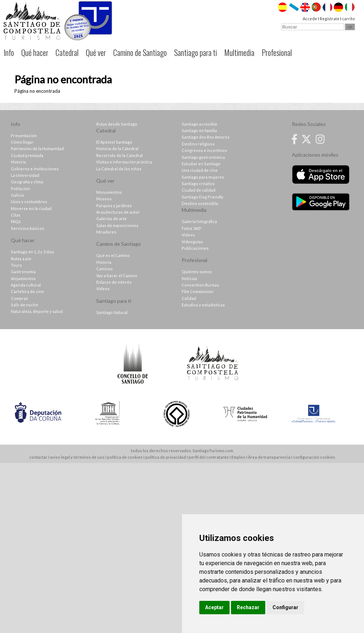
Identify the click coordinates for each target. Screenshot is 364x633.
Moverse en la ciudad (31, 208)
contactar (38, 457)
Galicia (17, 195)
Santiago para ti (196, 52)
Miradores (106, 232)
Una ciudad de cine (200, 170)
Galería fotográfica (199, 221)
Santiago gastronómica (203, 157)
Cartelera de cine (27, 291)
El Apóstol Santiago (114, 142)
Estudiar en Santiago (201, 164)
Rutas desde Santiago (117, 124)
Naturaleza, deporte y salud (37, 311)
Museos (104, 199)
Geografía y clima (27, 182)
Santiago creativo (198, 184)
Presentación (24, 136)
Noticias (189, 278)
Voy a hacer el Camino (117, 276)
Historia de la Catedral (117, 149)
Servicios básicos (28, 228)
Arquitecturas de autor (118, 212)
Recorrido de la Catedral (119, 155)
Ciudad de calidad (199, 190)
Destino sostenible (200, 203)
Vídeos (103, 289)
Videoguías (192, 242)
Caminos (105, 269)
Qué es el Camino (113, 255)
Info (9, 52)
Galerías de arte (112, 219)
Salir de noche (25, 305)
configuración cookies (314, 457)
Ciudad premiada (27, 155)
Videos (188, 235)
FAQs (16, 221)
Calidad (189, 298)
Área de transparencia (269, 457)
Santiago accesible (199, 124)
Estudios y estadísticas (203, 305)
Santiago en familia (199, 130)
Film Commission (197, 291)
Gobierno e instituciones (35, 169)
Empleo (238, 457)
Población (20, 189)
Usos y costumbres (29, 202)
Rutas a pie (21, 259)
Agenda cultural (26, 285)
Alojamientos (23, 278)
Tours (16, 265)
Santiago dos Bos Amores (206, 137)
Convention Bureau (200, 285)
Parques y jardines (114, 206)
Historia (18, 162)
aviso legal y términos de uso (77, 457)
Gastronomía (23, 272)
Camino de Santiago (140, 52)
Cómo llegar (22, 142)
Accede (310, 19)
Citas (16, 215)
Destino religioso (198, 144)
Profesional (277, 52)
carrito (349, 19)
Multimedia (239, 52)
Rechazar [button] (248, 607)
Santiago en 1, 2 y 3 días (32, 252)
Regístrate (330, 19)
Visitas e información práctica (124, 162)
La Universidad (25, 175)
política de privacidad (166, 457)
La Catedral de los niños (119, 169)
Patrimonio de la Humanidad (37, 149)
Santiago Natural (112, 312)
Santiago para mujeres (203, 177)
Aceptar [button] (214, 607)
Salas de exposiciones (117, 225)
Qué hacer (35, 52)
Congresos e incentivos (204, 150)
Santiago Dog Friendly (203, 197)
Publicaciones (195, 248)
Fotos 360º (191, 228)
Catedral (67, 52)
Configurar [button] (285, 607)
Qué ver (96, 52)
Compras (19, 298)
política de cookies (125, 457)
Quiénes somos (197, 272)
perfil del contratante (209, 457)
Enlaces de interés (114, 282)
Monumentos (109, 192)
